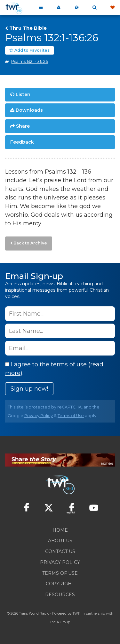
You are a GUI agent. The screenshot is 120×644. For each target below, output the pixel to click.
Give (112, 8)
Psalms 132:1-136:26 (30, 61)
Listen (23, 94)
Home (60, 530)
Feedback (22, 142)
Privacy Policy (39, 416)
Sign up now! (29, 389)
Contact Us (60, 551)
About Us (60, 541)
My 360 (59, 8)
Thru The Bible (28, 28)
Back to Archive (30, 243)
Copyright (60, 584)
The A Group (60, 622)
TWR (77, 614)
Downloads (29, 110)
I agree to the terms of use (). (54, 369)
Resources (60, 595)
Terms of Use (71, 416)
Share (23, 126)
